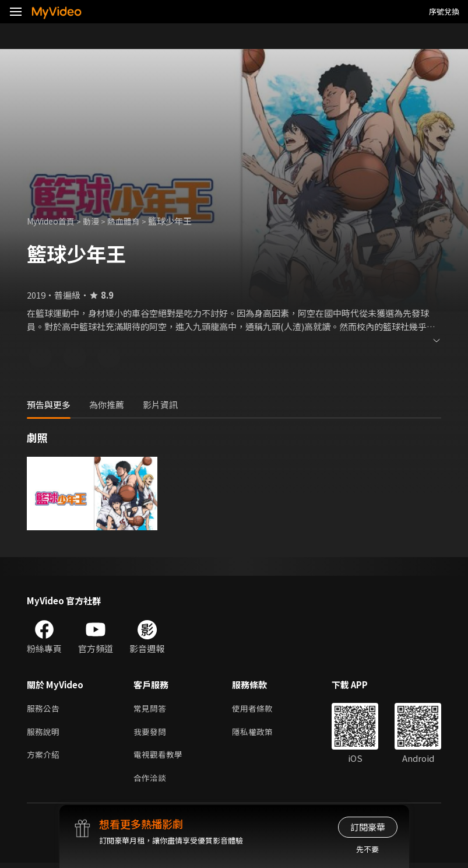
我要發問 (151, 734)
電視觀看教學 (160, 758)
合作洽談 (151, 783)
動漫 (97, 221)
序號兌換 (444, 11)
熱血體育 (131, 221)
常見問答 (151, 709)
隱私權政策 (257, 734)
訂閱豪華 (368, 827)
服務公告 (44, 709)
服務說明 (44, 734)
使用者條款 (257, 709)
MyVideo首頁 (53, 221)
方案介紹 (44, 758)
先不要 (367, 849)
